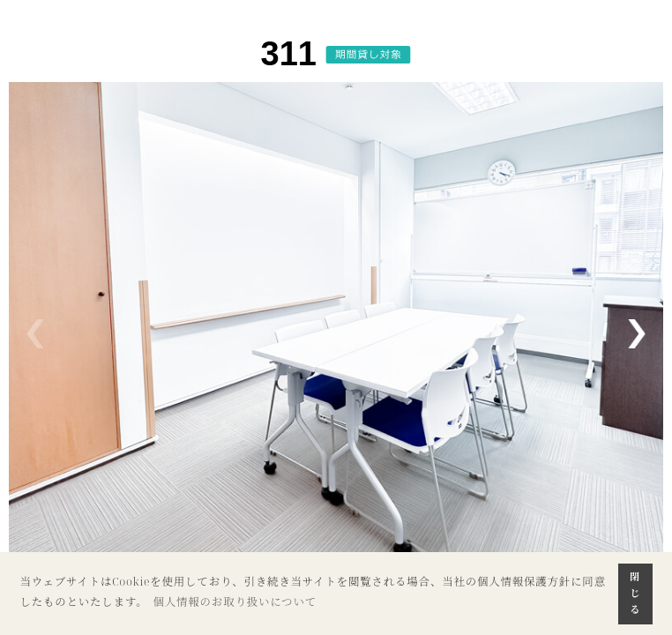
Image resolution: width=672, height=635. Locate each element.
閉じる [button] (635, 593)
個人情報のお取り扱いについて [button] (235, 602)
